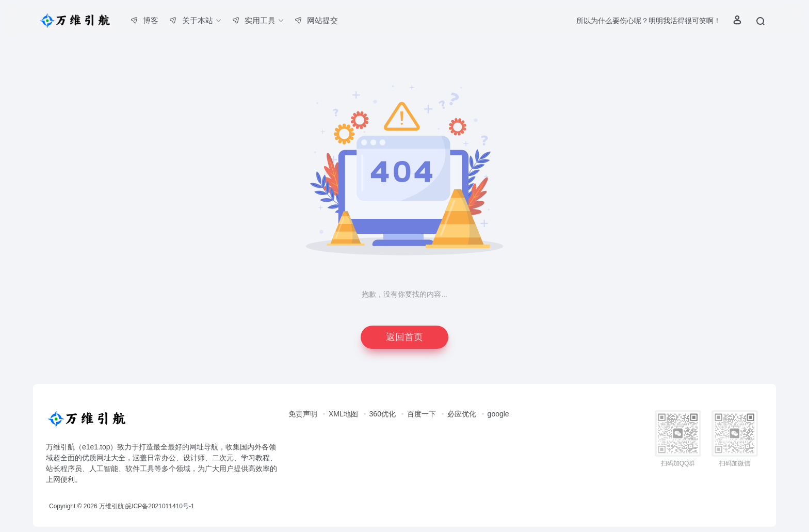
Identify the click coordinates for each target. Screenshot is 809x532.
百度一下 (422, 414)
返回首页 (405, 337)
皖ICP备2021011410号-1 (160, 506)
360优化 (383, 414)
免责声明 (303, 414)
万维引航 (111, 506)
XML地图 (343, 414)
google (498, 414)
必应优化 (462, 414)
